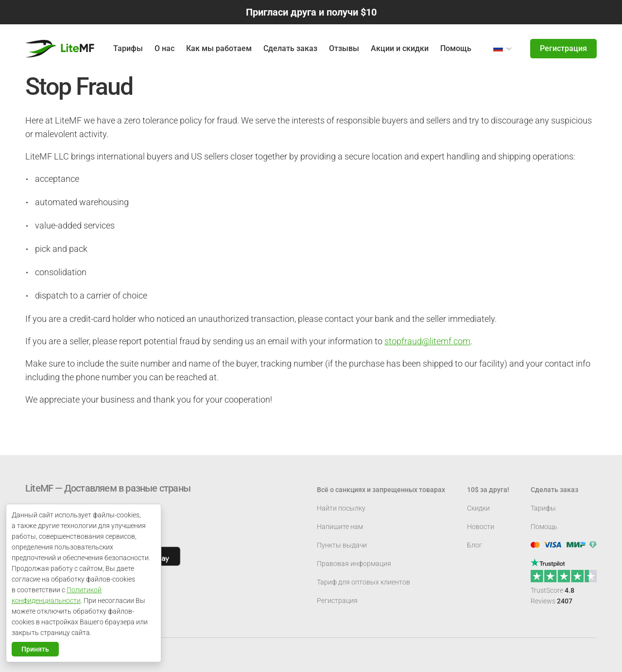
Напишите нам (340, 527)
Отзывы (344, 48)
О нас (164, 48)
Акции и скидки (400, 48)
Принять (35, 649)
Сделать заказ (290, 48)
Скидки (478, 508)
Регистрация (563, 48)
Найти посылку (341, 508)
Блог (475, 545)
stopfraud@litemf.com (427, 341)
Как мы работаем (219, 48)
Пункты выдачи (342, 545)
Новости (481, 527)
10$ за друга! (488, 490)
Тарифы (543, 508)
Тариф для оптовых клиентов (363, 582)
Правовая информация (354, 564)
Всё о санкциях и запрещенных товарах (381, 490)
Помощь (456, 48)
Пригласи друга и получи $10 (311, 12)
